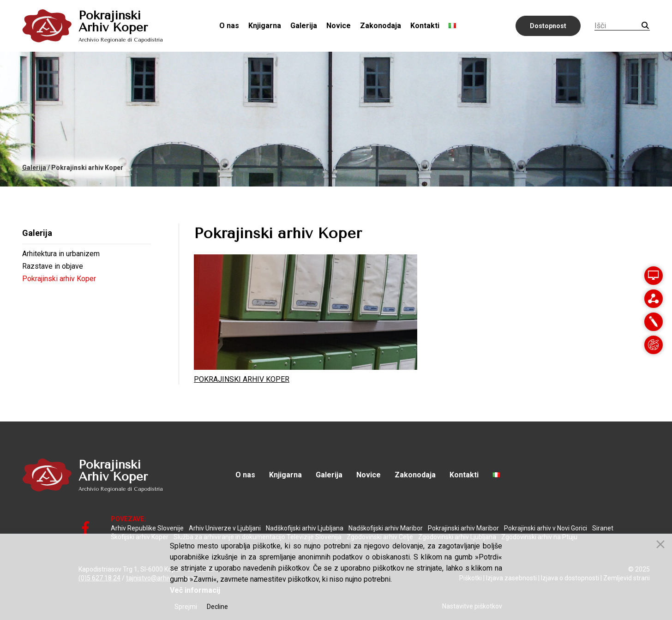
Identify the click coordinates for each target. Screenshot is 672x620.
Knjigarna (265, 26)
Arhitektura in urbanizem (61, 254)
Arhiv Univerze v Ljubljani (225, 528)
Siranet (603, 528)
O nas (229, 26)
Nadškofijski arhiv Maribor (386, 528)
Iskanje (645, 25)
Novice (339, 26)
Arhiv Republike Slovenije (147, 528)
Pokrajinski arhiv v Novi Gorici (546, 528)
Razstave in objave (53, 266)
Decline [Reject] (217, 607)
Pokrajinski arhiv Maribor (463, 528)
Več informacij (195, 590)
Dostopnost (548, 26)
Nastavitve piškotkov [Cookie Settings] (472, 606)
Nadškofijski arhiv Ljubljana (305, 528)
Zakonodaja (381, 26)
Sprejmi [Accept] (186, 607)
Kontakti (425, 26)
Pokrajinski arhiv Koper (59, 279)
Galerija (304, 26)
